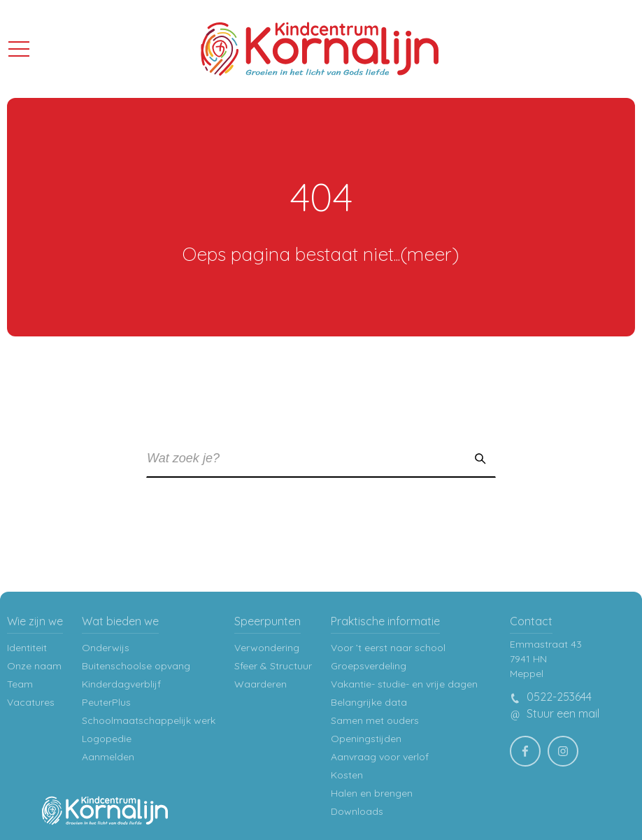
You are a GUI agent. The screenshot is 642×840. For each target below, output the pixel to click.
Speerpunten (267, 621)
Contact (531, 621)
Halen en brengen (372, 793)
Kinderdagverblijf (121, 684)
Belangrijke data (369, 702)
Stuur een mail (555, 713)
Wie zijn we (35, 621)
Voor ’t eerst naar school (388, 648)
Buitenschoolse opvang (136, 666)
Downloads (357, 811)
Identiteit (27, 648)
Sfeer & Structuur (273, 666)
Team (20, 684)
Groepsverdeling (369, 666)
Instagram (568, 747)
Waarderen (261, 684)
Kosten (347, 775)
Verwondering (267, 648)
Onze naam (34, 666)
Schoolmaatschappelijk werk (149, 720)
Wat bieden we (120, 621)
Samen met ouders (375, 720)
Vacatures (31, 702)
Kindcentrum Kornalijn (320, 49)
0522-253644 (551, 697)
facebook (530, 747)
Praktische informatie (385, 621)
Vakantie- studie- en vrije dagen (404, 684)
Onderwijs (106, 648)
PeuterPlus (106, 702)
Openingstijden (366, 739)
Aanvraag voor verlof (380, 757)
